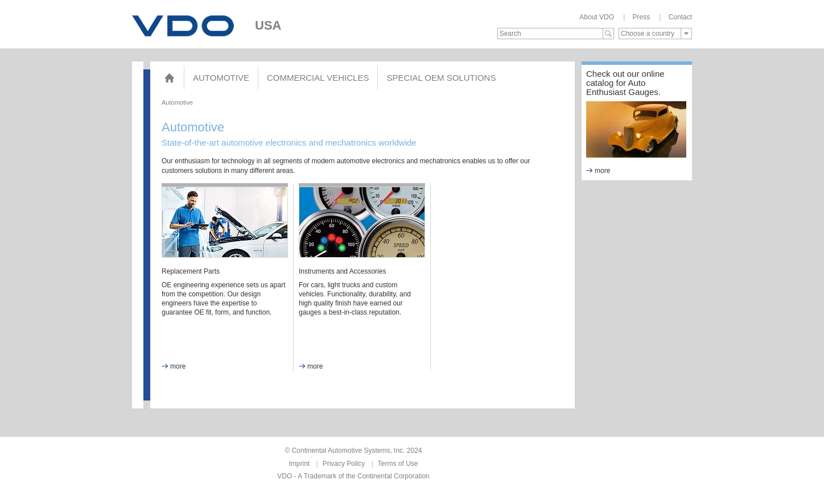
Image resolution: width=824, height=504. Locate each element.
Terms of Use (398, 464)
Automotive (221, 78)
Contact (680, 17)
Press (641, 17)
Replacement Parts (191, 271)
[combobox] (655, 34)
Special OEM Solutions (441, 78)
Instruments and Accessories (342, 271)
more (174, 366)
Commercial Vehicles (318, 78)
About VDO (597, 17)
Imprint (300, 464)
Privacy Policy (344, 464)
